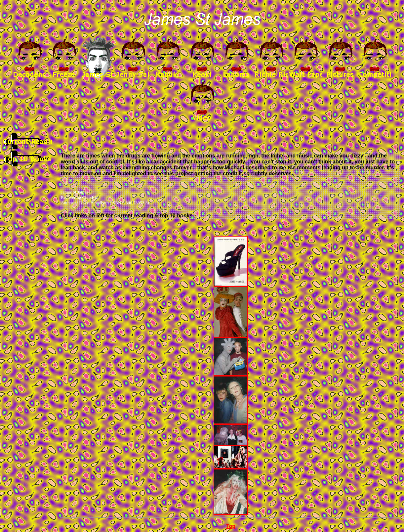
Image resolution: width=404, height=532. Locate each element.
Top (231, 526)
